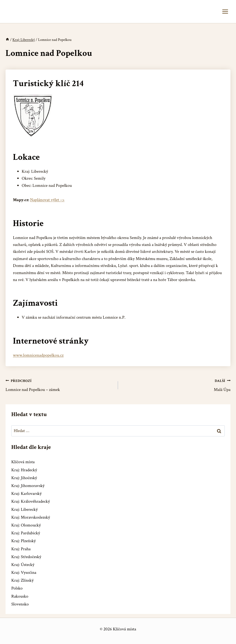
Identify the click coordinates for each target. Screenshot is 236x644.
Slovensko (20, 604)
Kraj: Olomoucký (26, 525)
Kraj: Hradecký (24, 470)
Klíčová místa (23, 462)
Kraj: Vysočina (24, 573)
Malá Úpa (176, 385)
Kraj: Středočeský (26, 557)
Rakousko (20, 596)
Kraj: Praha (21, 549)
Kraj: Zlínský (22, 580)
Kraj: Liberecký (24, 509)
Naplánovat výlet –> (47, 200)
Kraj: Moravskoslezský (31, 517)
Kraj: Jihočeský (24, 478)
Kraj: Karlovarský (26, 494)
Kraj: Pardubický (26, 533)
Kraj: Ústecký (23, 565)
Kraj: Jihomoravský (28, 486)
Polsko (17, 588)
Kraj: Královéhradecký (31, 501)
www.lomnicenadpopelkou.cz (38, 355)
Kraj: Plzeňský (24, 541)
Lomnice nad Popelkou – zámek (60, 385)
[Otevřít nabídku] (225, 11)
